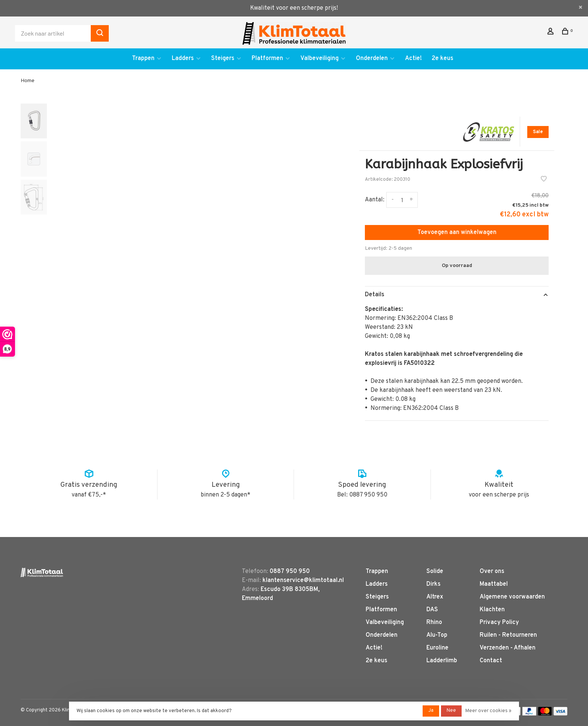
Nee (451, 711)
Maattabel (494, 584)
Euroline (437, 648)
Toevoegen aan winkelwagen (457, 232)
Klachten (492, 610)
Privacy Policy (499, 622)
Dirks (433, 584)
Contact (491, 661)
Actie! (413, 58)
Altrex (435, 597)
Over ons (492, 571)
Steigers (223, 58)
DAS (432, 610)
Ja (431, 711)
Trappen (143, 58)
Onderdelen (372, 58)
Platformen (267, 58)
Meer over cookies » (488, 711)
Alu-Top (437, 635)
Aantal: (375, 200)
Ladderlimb (442, 661)
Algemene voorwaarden (512, 597)
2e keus (442, 58)
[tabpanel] (192, 247)
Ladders (183, 58)
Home (28, 81)
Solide (435, 571)
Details (375, 295)
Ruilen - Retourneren (508, 635)
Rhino (434, 622)
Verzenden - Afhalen (508, 648)
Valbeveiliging (319, 58)
